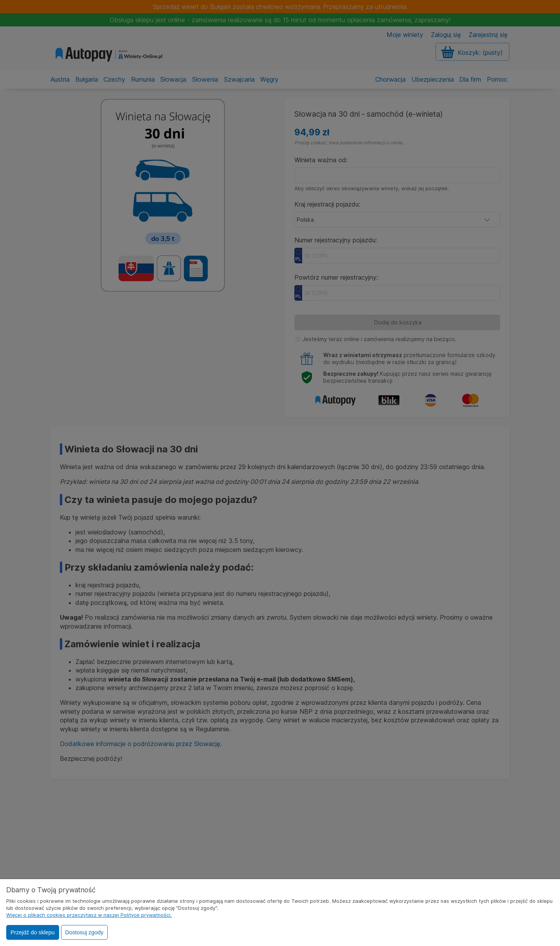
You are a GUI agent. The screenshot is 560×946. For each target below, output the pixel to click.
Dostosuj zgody (84, 932)
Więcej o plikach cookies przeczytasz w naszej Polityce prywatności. (89, 915)
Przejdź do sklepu (33, 932)
